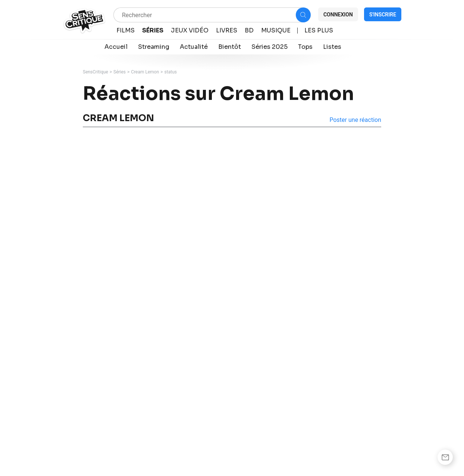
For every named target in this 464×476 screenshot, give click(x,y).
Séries (120, 72)
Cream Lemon (145, 72)
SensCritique (95, 72)
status (171, 72)
